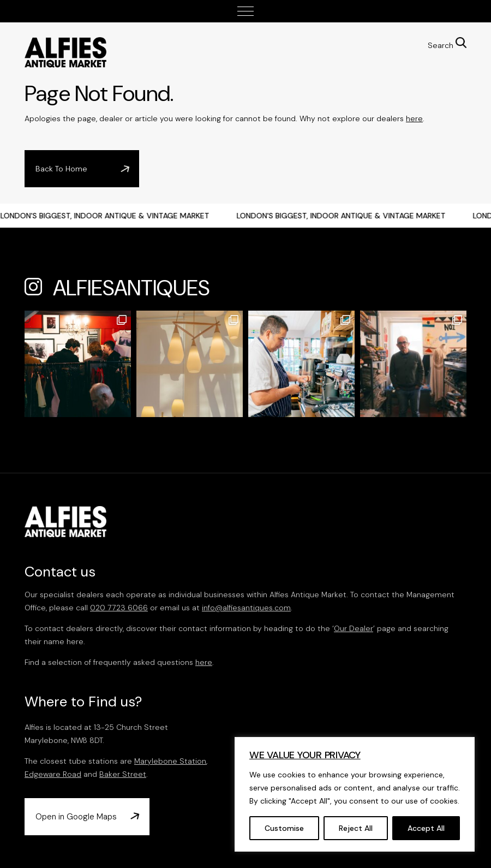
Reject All (356, 828)
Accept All (426, 828)
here (414, 118)
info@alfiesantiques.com (246, 608)
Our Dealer (354, 628)
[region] (355, 794)
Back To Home (61, 169)
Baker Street (123, 774)
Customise (284, 828)
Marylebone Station (170, 761)
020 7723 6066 (119, 608)
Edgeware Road (53, 774)
